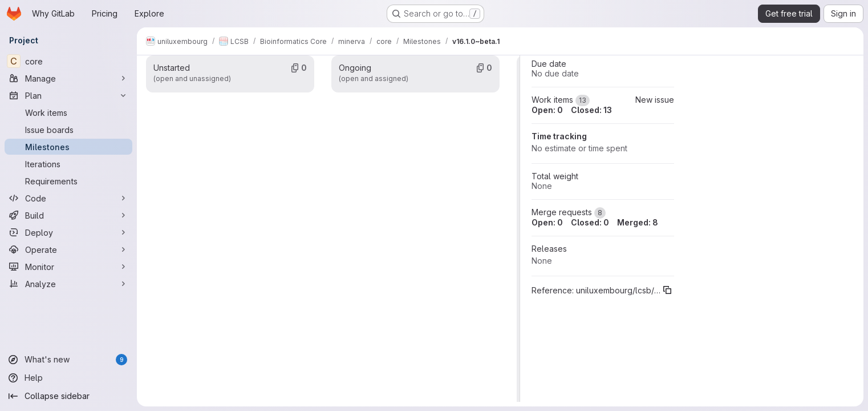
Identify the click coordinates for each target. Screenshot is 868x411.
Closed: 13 (591, 110)
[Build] (68, 215)
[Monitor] (68, 267)
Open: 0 (547, 110)
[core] (68, 61)
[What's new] (68, 360)
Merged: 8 (638, 222)
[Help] (68, 378)
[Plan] (68, 95)
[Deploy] (68, 232)
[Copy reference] (667, 290)
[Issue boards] (68, 130)
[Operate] (68, 249)
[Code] (68, 198)
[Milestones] (68, 147)
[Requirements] (68, 181)
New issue (655, 100)
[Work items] (68, 112)
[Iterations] (68, 164)
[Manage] (68, 78)
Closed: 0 (590, 222)
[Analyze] (68, 284)
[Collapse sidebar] (68, 396)
